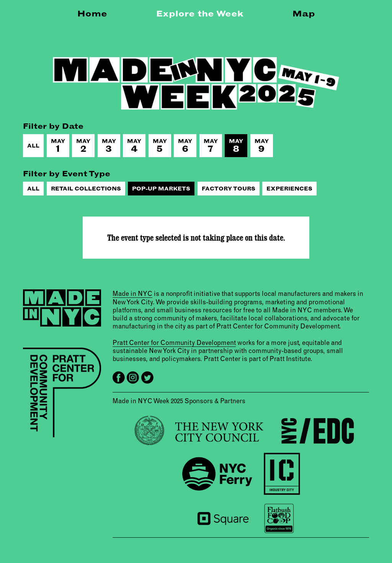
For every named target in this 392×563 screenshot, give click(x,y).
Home (92, 13)
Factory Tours (229, 189)
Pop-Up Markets (161, 189)
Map (304, 13)
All (33, 146)
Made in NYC (132, 293)
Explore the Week (200, 13)
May (58, 146)
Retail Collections (86, 189)
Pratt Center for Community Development (174, 342)
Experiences (289, 189)
